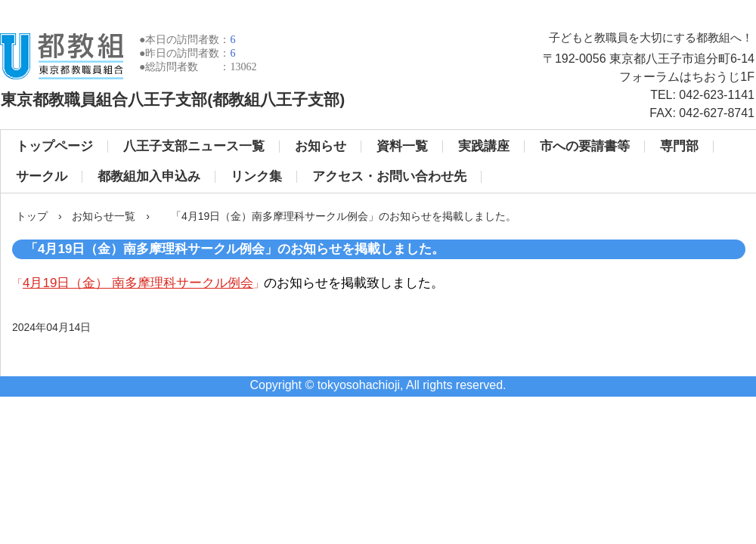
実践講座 (484, 146)
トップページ (54, 146)
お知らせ (321, 146)
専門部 (679, 146)
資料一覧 (402, 146)
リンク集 (256, 176)
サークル (42, 176)
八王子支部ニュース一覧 (194, 146)
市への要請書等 (585, 146)
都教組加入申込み (149, 176)
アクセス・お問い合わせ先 (389, 176)
